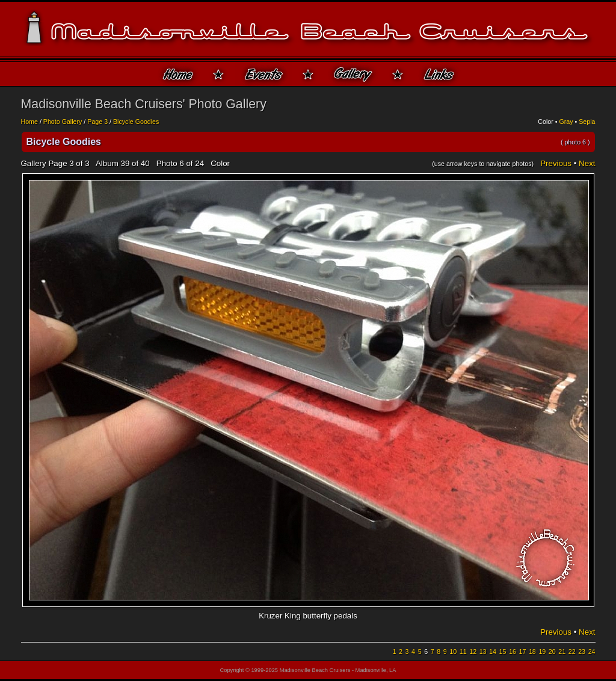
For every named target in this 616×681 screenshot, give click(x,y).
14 (493, 652)
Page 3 (97, 122)
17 (522, 652)
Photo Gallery (63, 122)
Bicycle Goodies (136, 122)
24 (592, 652)
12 (473, 652)
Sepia (587, 122)
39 (125, 163)
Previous (556, 163)
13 (483, 652)
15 (503, 652)
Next (587, 163)
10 (453, 652)
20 (552, 652)
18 (532, 652)
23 (582, 652)
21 (562, 652)
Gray (566, 122)
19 (542, 652)
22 (572, 652)
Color (545, 122)
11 (463, 652)
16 (513, 652)
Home (29, 122)
